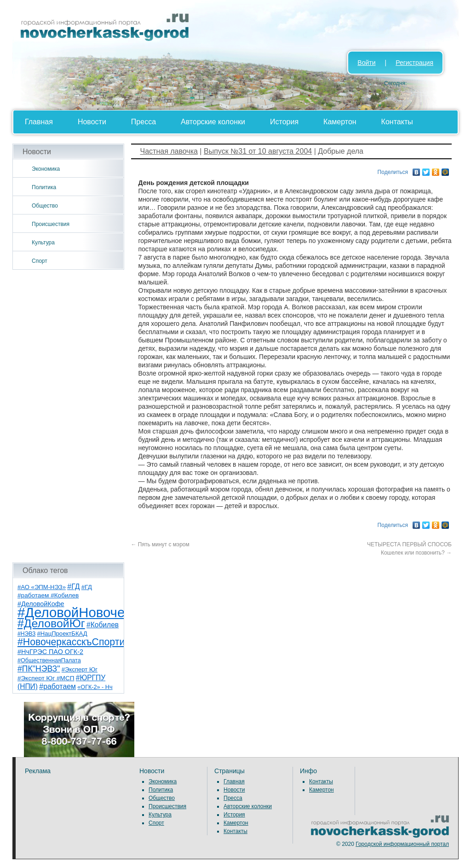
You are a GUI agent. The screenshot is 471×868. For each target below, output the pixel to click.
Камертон (340, 122)
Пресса (144, 122)
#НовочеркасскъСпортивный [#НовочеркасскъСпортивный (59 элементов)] (83, 642)
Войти (366, 63)
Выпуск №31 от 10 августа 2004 (258, 151)
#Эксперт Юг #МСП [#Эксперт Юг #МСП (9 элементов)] (46, 678)
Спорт (40, 261)
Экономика (46, 169)
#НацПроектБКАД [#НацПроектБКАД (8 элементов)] (62, 634)
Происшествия (51, 224)
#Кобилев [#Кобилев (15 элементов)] (103, 625)
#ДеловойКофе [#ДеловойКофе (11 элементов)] (41, 604)
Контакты (397, 122)
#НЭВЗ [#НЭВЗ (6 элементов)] (26, 634)
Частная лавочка (169, 151)
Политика (44, 187)
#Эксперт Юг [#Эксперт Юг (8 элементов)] (80, 669)
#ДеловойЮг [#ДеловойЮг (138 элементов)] (51, 623)
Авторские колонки (213, 122)
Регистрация (414, 63)
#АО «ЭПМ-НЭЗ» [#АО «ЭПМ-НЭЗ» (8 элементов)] (42, 587)
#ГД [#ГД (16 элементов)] (73, 587)
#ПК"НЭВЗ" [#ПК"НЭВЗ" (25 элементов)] (39, 669)
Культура (43, 243)
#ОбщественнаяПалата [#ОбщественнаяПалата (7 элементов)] (49, 660)
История (284, 122)
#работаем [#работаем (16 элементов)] (57, 686)
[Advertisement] (68, 416)
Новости (92, 122)
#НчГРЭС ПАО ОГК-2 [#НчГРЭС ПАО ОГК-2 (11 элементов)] (50, 652)
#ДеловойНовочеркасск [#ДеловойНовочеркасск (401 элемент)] (91, 612)
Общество (45, 206)
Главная (39, 122)
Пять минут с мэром (160, 544)
